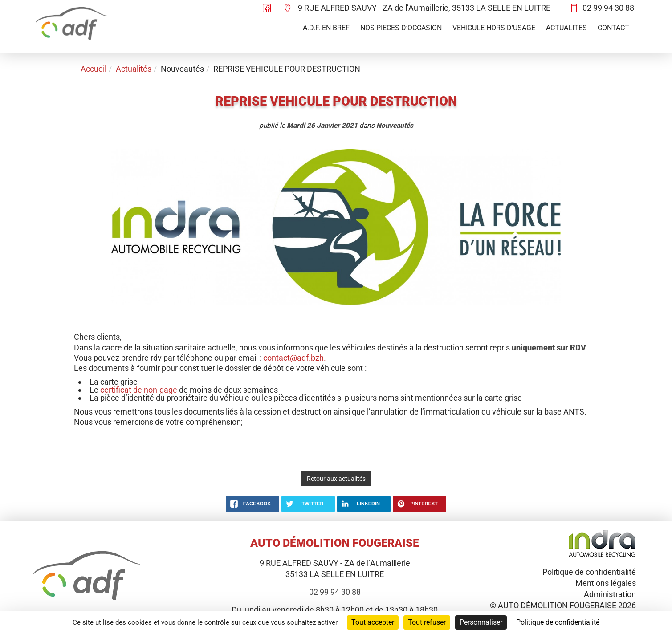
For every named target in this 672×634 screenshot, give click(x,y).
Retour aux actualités (336, 479)
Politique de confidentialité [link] (558, 622)
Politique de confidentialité (589, 572)
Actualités (566, 28)
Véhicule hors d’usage (494, 28)
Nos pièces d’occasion (401, 28)
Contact (613, 28)
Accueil (94, 69)
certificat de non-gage (139, 390)
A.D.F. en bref (326, 28)
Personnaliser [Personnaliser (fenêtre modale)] (481, 622)
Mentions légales (606, 583)
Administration (610, 594)
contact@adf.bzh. (295, 358)
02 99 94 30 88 (608, 8)
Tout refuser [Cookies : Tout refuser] (427, 622)
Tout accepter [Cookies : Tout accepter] (373, 622)
